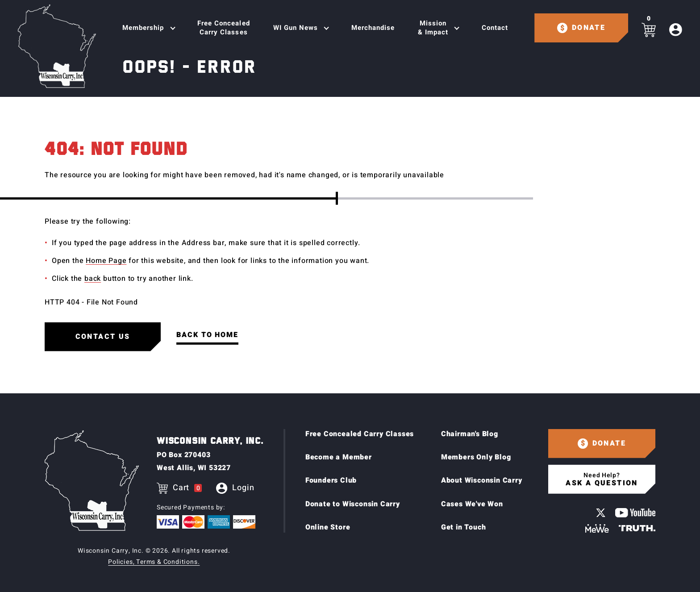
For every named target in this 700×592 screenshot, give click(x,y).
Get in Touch (464, 527)
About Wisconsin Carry (482, 480)
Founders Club (331, 480)
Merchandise (373, 28)
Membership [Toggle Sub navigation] (143, 28)
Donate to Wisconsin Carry (353, 504)
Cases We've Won (472, 504)
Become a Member (339, 457)
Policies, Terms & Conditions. (154, 562)
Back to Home (207, 335)
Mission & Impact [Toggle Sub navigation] (433, 28)
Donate (589, 28)
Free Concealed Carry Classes (224, 28)
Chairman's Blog (470, 434)
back (93, 279)
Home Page (106, 261)
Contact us (103, 337)
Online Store (328, 527)
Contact (495, 28)
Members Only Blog (476, 457)
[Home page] (57, 46)
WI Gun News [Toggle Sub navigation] (296, 28)
